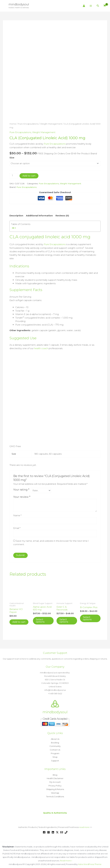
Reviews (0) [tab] (62, 215)
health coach (41, 348)
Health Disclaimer (55, 777)
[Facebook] (44, 830)
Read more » (66, 858)
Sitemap (55, 791)
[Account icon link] (84, 6)
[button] (98, 6)
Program (55, 752)
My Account (55, 781)
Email (17, 528)
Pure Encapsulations (28, 124)
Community (55, 746)
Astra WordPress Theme (90, 862)
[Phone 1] (66, 830)
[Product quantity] (13, 175)
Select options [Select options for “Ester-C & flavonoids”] (64, 620)
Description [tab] (16, 215)
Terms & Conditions (55, 794)
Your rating (21, 489)
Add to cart (29, 175)
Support (55, 759)
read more (84, 825)
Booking (55, 742)
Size (12, 157)
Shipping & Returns (55, 788)
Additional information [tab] (39, 215)
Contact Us (55, 749)
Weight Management (51, 124)
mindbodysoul (19, 5)
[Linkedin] (53, 830)
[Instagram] (49, 830)
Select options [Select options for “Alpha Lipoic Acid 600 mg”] (40, 620)
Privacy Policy (55, 784)
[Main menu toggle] (91, 6)
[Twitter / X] (57, 830)
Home (13, 124)
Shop (55, 756)
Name (17, 515)
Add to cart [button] (19, 622)
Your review (22, 496)
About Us (55, 739)
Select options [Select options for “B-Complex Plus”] (87, 618)
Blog (55, 774)
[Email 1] (62, 830)
